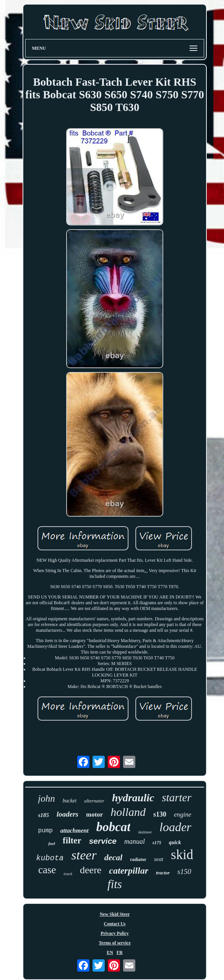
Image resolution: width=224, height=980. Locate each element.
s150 (184, 872)
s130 (160, 814)
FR (120, 952)
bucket (70, 801)
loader (175, 827)
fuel (52, 843)
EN (110, 952)
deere (91, 870)
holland (128, 812)
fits (115, 884)
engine (183, 814)
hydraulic (133, 798)
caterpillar (129, 871)
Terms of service (115, 943)
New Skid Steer (115, 914)
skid (182, 855)
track (68, 874)
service (103, 841)
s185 (44, 815)
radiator (138, 859)
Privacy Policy (115, 933)
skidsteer (145, 832)
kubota (50, 858)
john (46, 798)
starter (176, 797)
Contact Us (114, 924)
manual (135, 841)
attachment (75, 831)
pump (45, 831)
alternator (94, 801)
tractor (163, 873)
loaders (67, 814)
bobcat (114, 827)
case (47, 870)
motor (94, 814)
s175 (157, 843)
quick (175, 842)
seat (159, 859)
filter (72, 841)
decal (114, 857)
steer (84, 855)
